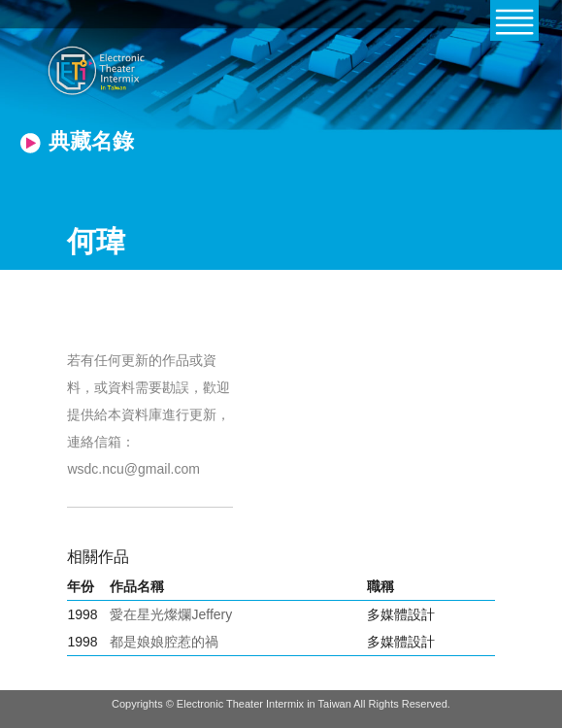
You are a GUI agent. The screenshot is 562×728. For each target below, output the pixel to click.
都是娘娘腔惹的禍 (164, 642)
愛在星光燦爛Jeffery (171, 614)
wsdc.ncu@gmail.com (133, 469)
